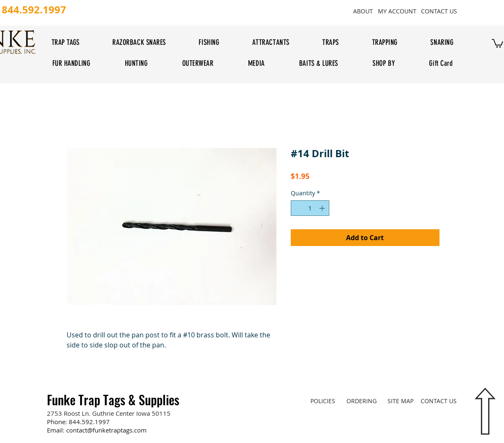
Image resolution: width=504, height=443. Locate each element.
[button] (498, 43)
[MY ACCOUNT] (397, 11)
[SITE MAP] (401, 401)
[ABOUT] (363, 11)
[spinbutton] (310, 208)
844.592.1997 (89, 422)
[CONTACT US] (439, 11)
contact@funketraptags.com (106, 430)
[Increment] (323, 208)
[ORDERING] (362, 401)
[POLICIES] (323, 401)
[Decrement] (297, 208)
